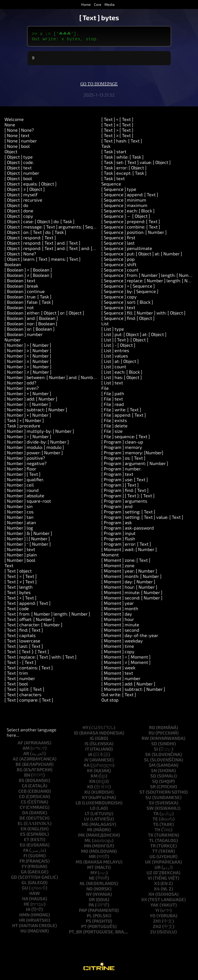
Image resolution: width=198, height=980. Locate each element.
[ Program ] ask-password (128, 530)
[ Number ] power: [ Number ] (34, 455)
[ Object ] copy (19, 218)
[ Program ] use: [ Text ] (125, 482)
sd (154, 746)
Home (86, 4)
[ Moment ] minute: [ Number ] (132, 594)
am (26, 750)
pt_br (76, 934)
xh (151, 896)
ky (85, 799)
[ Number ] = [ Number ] (28, 369)
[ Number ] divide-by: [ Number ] (37, 444)
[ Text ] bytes (18, 594)
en (23, 831)
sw (150, 810)
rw (145, 740)
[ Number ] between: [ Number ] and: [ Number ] (52, 379)
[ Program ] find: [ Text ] (125, 492)
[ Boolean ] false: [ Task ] (29, 304)
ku (87, 794)
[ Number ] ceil (19, 487)
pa (91, 907)
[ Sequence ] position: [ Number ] (134, 234)
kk (90, 773)
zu (153, 934)
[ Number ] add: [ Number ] (31, 401)
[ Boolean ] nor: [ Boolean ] (31, 326)
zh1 (157, 923)
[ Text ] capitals (20, 638)
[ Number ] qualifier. (24, 482)
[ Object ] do (16, 207)
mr (92, 859)
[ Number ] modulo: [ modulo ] (34, 449)
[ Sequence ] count (120, 272)
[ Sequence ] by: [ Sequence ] (130, 293)
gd (14, 879)
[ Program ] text (117, 476)
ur (158, 869)
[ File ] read (113, 406)
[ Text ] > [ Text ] (117, 132)
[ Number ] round (21, 492)
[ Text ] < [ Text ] (117, 121)
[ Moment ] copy (118, 654)
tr (153, 848)
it (87, 751)
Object (11, 154)
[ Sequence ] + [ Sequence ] (128, 288)
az (16, 761)
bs (22, 782)
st (142, 794)
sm (152, 767)
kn (92, 783)
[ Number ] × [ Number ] (28, 417)
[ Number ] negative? (26, 465)
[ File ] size (112, 433)
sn (154, 773)
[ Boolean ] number (24, 336)
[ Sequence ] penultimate (127, 250)
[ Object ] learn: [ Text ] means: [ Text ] (43, 261)
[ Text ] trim (16, 675)
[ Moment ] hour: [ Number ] (129, 589)
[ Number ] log (19, 530)
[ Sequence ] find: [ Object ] (128, 320)
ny (89, 896)
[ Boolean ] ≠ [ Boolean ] (28, 277)
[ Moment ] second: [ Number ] (132, 600)
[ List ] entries (115, 353)
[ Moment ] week (118, 670)
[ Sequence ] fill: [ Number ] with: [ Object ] (143, 315)
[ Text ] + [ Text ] (20, 600)
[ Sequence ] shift (119, 267)
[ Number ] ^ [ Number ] (28, 546)
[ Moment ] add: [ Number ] (128, 686)
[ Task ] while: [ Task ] (122, 159)
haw (35, 895)
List (105, 326)
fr (22, 863)
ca (24, 788)
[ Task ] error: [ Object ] (124, 170)
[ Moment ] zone (118, 568)
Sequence (111, 186)
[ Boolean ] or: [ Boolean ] (30, 331)
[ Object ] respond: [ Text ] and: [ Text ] (42, 245)
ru (152, 735)
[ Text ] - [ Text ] (20, 664)
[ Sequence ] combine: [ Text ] (131, 229)
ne (92, 880)
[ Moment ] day (117, 616)
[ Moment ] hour (118, 621)
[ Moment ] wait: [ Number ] (129, 551)
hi (28, 911)
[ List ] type (113, 331)
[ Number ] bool (20, 562)
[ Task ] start (114, 154)
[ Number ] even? (22, 390)
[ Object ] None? (20, 256)
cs (23, 804)
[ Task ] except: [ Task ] (124, 175)
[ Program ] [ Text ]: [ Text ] (128, 498)
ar (26, 756)
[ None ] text (17, 138)
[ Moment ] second (120, 632)
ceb (22, 793)
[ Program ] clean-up (122, 444)
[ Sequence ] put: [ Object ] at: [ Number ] (142, 256)
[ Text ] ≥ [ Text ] (117, 138)
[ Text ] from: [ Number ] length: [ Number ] (47, 616)
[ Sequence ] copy (119, 299)
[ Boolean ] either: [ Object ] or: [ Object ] (44, 315)
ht (15, 928)
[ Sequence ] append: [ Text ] (130, 197)
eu (23, 847)
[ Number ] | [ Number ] (27, 541)
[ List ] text (112, 385)
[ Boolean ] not (19, 310)
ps (89, 923)
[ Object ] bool (18, 181)
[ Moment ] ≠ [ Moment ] (126, 664)
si (156, 751)
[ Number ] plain (21, 557)
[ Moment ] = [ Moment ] (126, 659)
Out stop (110, 702)
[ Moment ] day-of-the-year (130, 638)
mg (85, 826)
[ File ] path (113, 396)
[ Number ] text (20, 551)
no (89, 891)
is (87, 746)
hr (22, 922)
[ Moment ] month (120, 611)
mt (90, 869)
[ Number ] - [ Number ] (28, 406)
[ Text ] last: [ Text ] (24, 648)
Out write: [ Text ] (119, 697)
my (94, 875)
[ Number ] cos (19, 514)
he (27, 906)
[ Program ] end (117, 508)
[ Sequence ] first (118, 240)
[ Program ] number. (121, 471)
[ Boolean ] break (21, 288)
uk (148, 864)
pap (83, 912)
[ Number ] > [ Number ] (28, 347)
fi (25, 858)
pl (89, 918)
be (18, 766)
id (76, 735)
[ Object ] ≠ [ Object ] (25, 191)
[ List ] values (115, 358)
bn (27, 777)
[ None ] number (21, 143)
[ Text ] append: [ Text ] (28, 605)
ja (90, 756)
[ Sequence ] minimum (124, 202)
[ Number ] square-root (28, 503)
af (20, 745)
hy (85, 730)
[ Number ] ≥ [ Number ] (28, 353)
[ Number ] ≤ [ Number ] (28, 363)
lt (87, 816)
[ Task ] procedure (22, 428)
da (25, 815)
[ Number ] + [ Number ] (28, 396)
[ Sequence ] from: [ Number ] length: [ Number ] (150, 277)
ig (92, 740)
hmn (24, 917)
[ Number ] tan (19, 519)
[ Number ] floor (20, 471)
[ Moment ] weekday (122, 643)
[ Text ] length (19, 589)
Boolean (13, 267)
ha (25, 901)
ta (156, 816)
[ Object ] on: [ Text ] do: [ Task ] (35, 234)
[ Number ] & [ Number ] (28, 535)
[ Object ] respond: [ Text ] (30, 240)
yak (154, 907)
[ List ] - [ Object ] (118, 347)
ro (152, 730)
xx (144, 902)
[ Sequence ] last (118, 245)
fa (26, 852)
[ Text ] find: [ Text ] (24, 632)
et (27, 842)
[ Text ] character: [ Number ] (33, 627)
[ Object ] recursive (23, 202)
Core (98, 4)
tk (151, 837)
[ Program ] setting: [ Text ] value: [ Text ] (142, 519)
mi (90, 832)
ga (24, 874)
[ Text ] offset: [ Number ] (30, 621)
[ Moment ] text (117, 675)
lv (87, 821)
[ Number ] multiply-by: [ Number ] (39, 433)
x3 (157, 885)
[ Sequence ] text (118, 310)
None (10, 127)
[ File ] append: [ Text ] (124, 417)
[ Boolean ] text (20, 283)
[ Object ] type (19, 159)
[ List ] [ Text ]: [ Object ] (125, 342)
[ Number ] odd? (20, 385)
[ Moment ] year (118, 605)
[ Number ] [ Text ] (22, 476)
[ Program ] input (118, 535)
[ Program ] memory (122, 449)
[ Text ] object (18, 573)
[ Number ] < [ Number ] (28, 358)
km (94, 778)
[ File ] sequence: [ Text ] (126, 439)
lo (93, 810)
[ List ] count (114, 369)
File (105, 390)
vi (150, 880)
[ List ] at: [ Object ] (120, 363)
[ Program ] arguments (124, 503)
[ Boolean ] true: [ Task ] (28, 299)
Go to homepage (99, 86)
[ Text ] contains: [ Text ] (29, 670)
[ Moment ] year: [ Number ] (129, 573)
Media (110, 4)
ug (152, 859)
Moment (110, 557)
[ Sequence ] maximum (124, 207)
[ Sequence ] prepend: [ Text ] (131, 224)
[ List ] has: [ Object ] (122, 379)
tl (152, 842)
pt (84, 928)
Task (106, 148)
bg (20, 772)
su (148, 799)
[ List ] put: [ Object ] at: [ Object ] (134, 336)
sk (148, 756)
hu (23, 933)
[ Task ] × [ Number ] (24, 422)
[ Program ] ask (117, 525)
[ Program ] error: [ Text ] (126, 546)
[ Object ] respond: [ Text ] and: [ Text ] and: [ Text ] (55, 250)
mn (87, 848)
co (22, 799)
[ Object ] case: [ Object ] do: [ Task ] (39, 224)
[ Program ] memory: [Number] (132, 455)
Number (13, 342)
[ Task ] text (113, 181)
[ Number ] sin (19, 508)
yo (153, 918)
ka (87, 767)
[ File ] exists (114, 422)
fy (24, 868)
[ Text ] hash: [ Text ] (122, 143)
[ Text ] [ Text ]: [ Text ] (27, 654)
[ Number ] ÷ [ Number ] (28, 439)
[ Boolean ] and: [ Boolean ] (31, 320)
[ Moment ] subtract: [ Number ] (133, 691)
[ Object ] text (18, 170)
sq (155, 783)
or (92, 902)
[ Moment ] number (121, 681)
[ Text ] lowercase (22, 643)
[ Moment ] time (118, 648)
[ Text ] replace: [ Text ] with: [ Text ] (40, 659)
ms (79, 864)
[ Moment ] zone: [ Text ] (126, 562)
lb (78, 805)
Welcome (14, 121)
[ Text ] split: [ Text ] (24, 691)
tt (155, 853)
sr (153, 789)
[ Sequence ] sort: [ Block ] (127, 304)
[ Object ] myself (21, 197)
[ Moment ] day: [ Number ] (128, 584)
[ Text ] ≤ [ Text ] (117, 127)
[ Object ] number (22, 175)
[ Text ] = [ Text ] (21, 578)
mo (85, 853)
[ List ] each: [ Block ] (122, 374)
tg (156, 826)
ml (88, 842)
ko (90, 789)
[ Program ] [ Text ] (120, 487)
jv (86, 762)
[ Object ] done (19, 213)
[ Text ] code (17, 611)
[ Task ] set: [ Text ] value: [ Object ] (136, 164)
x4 (157, 891)
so (153, 778)
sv (152, 805)
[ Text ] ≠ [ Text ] (21, 584)
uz (149, 875)
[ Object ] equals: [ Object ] (31, 186)
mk (82, 837)
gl (24, 885)
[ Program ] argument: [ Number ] (135, 465)
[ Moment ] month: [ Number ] (131, 578)
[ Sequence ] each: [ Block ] (128, 213)
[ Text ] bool (16, 686)
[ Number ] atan (20, 525)
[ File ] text (112, 401)
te (155, 821)
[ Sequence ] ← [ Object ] (126, 218)
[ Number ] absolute (24, 498)
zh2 (157, 928)
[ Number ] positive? (25, 460)
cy (22, 809)
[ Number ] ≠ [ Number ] (28, 374)
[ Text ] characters (23, 697)
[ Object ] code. (19, 164)
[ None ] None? (19, 132)
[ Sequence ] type (119, 191)
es (23, 836)
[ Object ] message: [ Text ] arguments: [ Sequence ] (56, 229)
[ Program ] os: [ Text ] (123, 460)
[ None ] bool (17, 148)
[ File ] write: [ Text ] (121, 412)
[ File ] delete (114, 428)
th (158, 832)
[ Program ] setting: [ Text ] (128, 514)
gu (25, 890)
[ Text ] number (20, 681)
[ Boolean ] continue (25, 293)
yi (157, 912)
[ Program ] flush (118, 541)
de (22, 820)
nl (82, 885)
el (20, 825)
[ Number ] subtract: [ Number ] (36, 412)
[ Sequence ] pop (118, 261)
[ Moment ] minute (120, 627)
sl (147, 762)
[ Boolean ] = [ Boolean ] (28, 272)
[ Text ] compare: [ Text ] (29, 702)
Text (9, 568)
